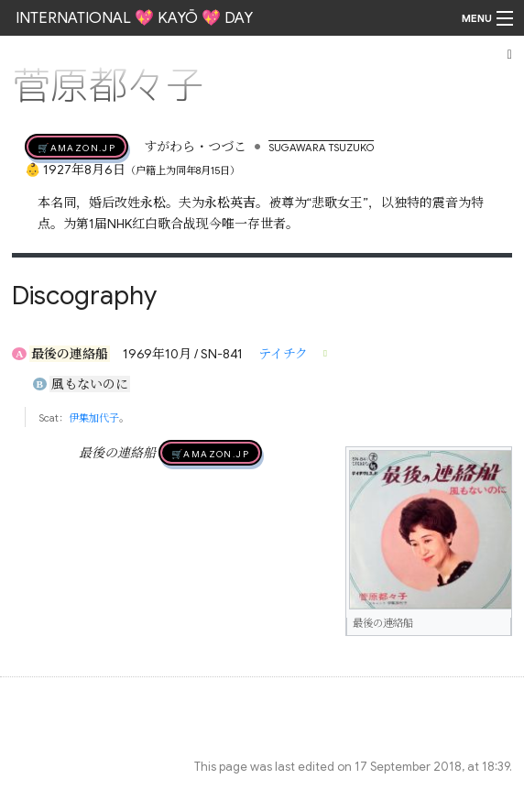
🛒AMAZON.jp (76, 147)
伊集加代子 (94, 418)
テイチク (283, 354)
